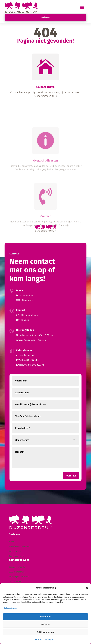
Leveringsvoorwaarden (19, 546)
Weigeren (45, 624)
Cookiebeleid (39, 639)
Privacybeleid (51, 639)
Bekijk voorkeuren (46, 632)
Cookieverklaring (17, 556)
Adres (19, 290)
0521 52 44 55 (22, 320)
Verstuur (71, 476)
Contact (46, 243)
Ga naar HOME (45, 87)
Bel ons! (45, 17)
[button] (87, 588)
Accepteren (46, 617)
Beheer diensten (11, 608)
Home (12, 542)
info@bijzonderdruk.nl (27, 315)
